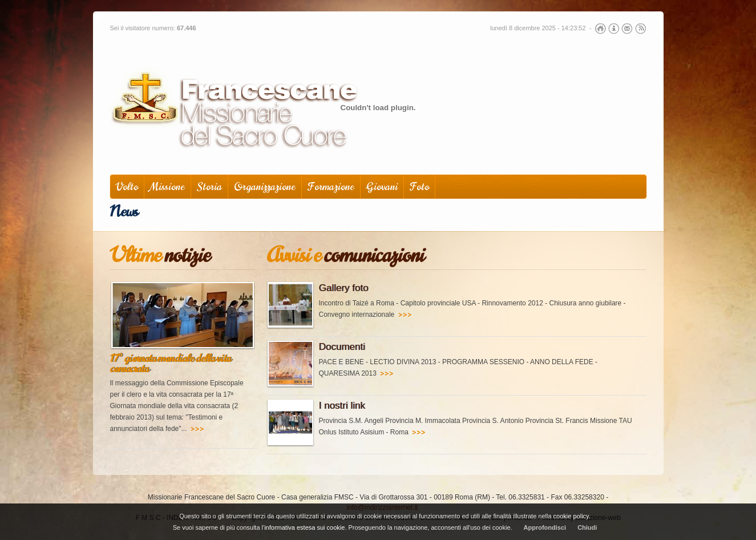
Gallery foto (344, 288)
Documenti (342, 347)
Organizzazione (265, 187)
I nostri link (342, 406)
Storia (209, 187)
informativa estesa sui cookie (304, 527)
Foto (419, 187)
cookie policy (571, 516)
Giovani (382, 187)
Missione (167, 187)
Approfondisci (545, 527)
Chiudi (587, 527)
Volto (127, 187)
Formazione (331, 187)
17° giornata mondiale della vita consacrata (170, 364)
